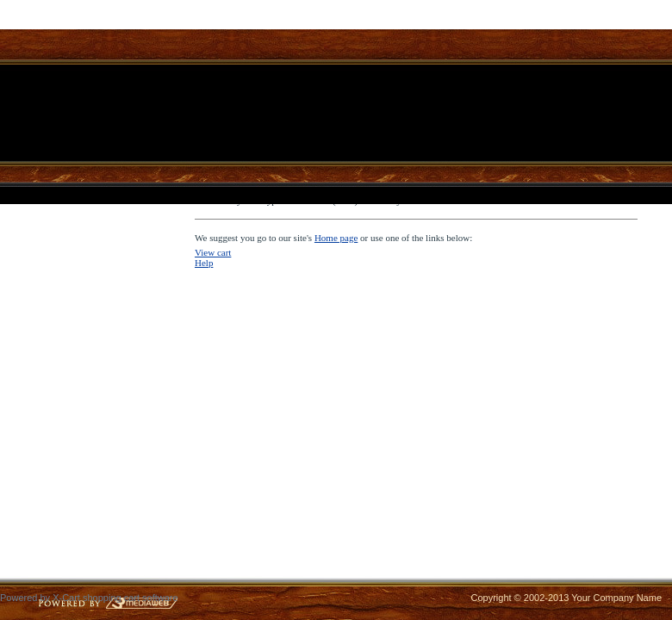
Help (204, 263)
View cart (213, 252)
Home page (336, 238)
